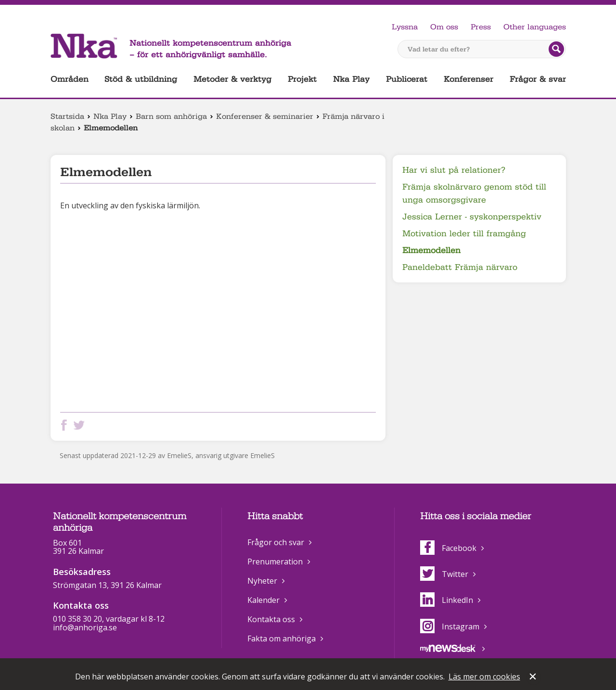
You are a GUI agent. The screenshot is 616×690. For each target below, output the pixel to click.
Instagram (450, 626)
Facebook (448, 548)
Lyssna (405, 27)
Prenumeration (275, 562)
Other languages (535, 27)
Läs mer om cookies (484, 677)
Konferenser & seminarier (265, 116)
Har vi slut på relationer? (454, 170)
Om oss (444, 27)
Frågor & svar (538, 79)
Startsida (67, 116)
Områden (70, 79)
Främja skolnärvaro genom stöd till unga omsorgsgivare (474, 193)
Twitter (444, 574)
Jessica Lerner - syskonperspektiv (472, 217)
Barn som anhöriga (171, 116)
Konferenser (468, 79)
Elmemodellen (431, 250)
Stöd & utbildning (141, 79)
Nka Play (351, 79)
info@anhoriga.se (85, 627)
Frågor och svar (276, 542)
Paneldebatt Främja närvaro (460, 267)
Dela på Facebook (66, 425)
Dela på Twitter (81, 425)
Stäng (534, 677)
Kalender (263, 600)
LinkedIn (447, 600)
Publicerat (407, 79)
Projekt (302, 79)
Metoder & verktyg (232, 79)
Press (481, 27)
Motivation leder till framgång (464, 234)
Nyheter (262, 581)
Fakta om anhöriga (282, 639)
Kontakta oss (271, 619)
